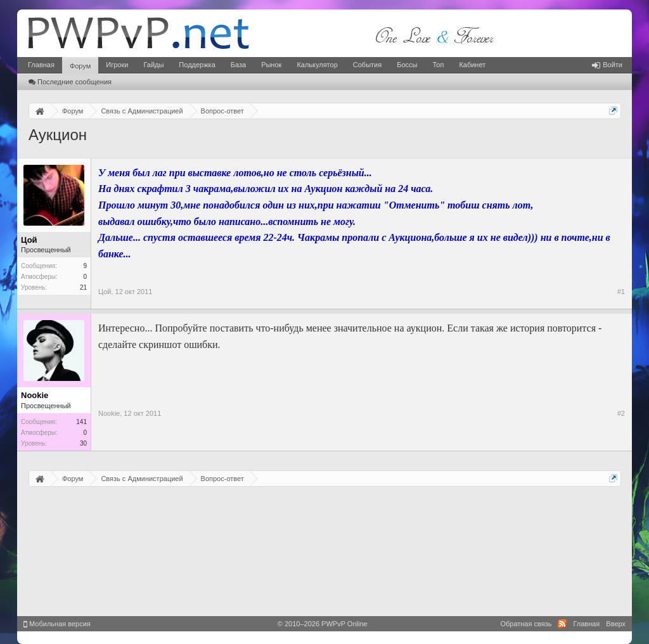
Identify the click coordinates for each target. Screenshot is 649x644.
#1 (621, 292)
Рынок (271, 65)
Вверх (616, 624)
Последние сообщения (70, 82)
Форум (80, 66)
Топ (438, 65)
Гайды (153, 65)
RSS (562, 624)
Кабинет (472, 65)
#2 (621, 413)
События (367, 65)
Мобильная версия (57, 624)
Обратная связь (526, 624)
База (238, 65)
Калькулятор (317, 65)
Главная (41, 65)
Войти (607, 65)
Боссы (407, 65)
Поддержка (197, 65)
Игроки (117, 65)
